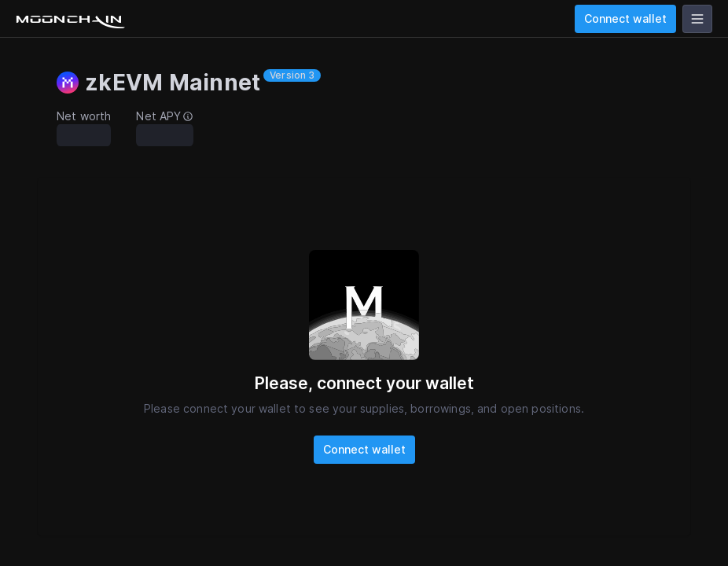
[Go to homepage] (69, 19)
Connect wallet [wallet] (625, 19)
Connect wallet (364, 450)
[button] (203, 83)
